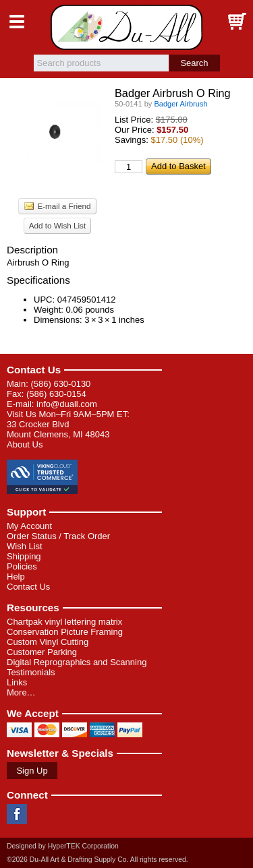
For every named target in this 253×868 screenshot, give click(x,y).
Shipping (24, 556)
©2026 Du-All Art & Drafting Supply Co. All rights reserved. (97, 860)
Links (17, 682)
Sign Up (32, 771)
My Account (29, 526)
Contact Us (34, 370)
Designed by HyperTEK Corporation (63, 846)
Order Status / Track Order (58, 536)
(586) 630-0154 (56, 394)
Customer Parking (42, 652)
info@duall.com (67, 404)
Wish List (25, 546)
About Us (25, 444)
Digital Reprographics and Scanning (77, 662)
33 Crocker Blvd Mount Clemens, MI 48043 (58, 429)
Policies (22, 566)
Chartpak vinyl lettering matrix (64, 622)
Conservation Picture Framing (65, 632)
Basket (236, 22)
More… (21, 692)
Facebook (17, 814)
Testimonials (31, 672)
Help (16, 577)
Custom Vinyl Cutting (48, 642)
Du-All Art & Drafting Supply (126, 27)
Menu (17, 22)
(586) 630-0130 (60, 384)
